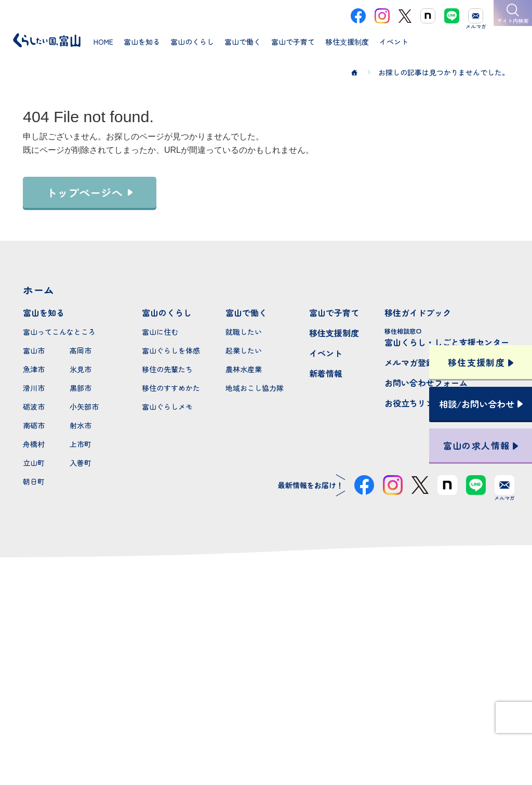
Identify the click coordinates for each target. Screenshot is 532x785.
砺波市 (34, 407)
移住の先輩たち (167, 369)
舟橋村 (34, 444)
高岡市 (81, 350)
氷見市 (81, 369)
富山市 (34, 350)
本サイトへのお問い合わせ (266, 672)
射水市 (81, 425)
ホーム (38, 290)
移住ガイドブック (418, 312)
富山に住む (160, 332)
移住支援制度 (334, 333)
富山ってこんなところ (59, 332)
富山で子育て (334, 312)
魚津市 (34, 369)
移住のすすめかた (171, 388)
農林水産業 (244, 369)
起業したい (244, 350)
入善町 (81, 463)
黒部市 (81, 388)
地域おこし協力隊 (255, 388)
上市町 (81, 444)
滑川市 (34, 388)
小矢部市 (84, 407)
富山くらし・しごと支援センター (447, 337)
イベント (326, 353)
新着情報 (326, 373)
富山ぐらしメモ (167, 407)
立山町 (34, 463)
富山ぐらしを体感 (171, 350)
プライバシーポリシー (266, 740)
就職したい (244, 332)
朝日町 (34, 481)
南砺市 (34, 425)
